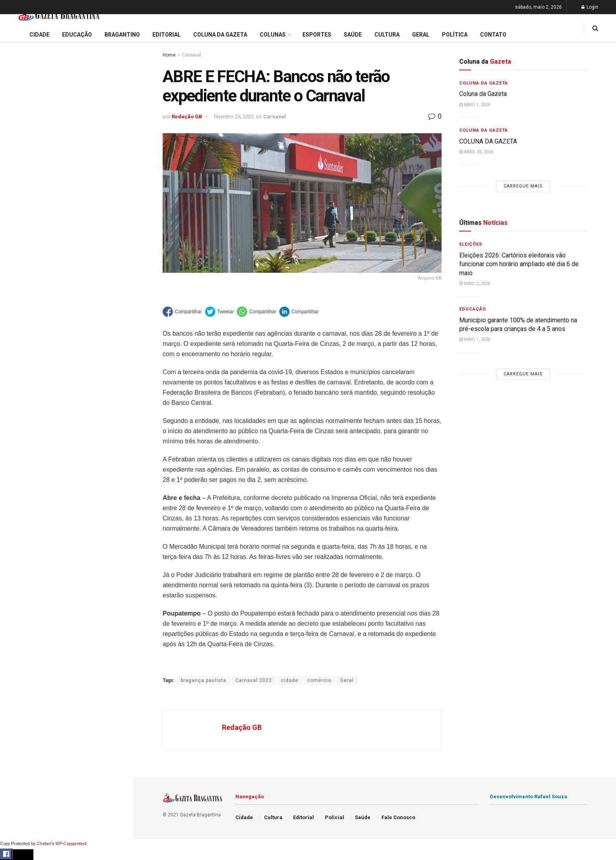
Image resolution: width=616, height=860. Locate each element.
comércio (319, 680)
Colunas (273, 35)
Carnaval (192, 55)
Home (169, 55)
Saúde (16, 390)
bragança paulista (203, 680)
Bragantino (22, 314)
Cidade (17, 255)
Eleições (471, 244)
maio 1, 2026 (475, 105)
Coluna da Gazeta (31, 300)
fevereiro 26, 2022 (234, 117)
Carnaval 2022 (254, 680)
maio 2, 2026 (475, 284)
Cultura (17, 345)
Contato (493, 35)
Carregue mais (67, 192)
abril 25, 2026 (476, 152)
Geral (15, 404)
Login (590, 7)
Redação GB (187, 117)
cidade (290, 680)
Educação (21, 270)
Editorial (19, 285)
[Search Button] (117, 479)
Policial (18, 360)
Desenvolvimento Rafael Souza (529, 797)
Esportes (20, 329)
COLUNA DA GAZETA (488, 141)
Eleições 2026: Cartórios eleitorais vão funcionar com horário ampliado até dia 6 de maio (68, 85)
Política (18, 375)
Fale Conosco (26, 420)
